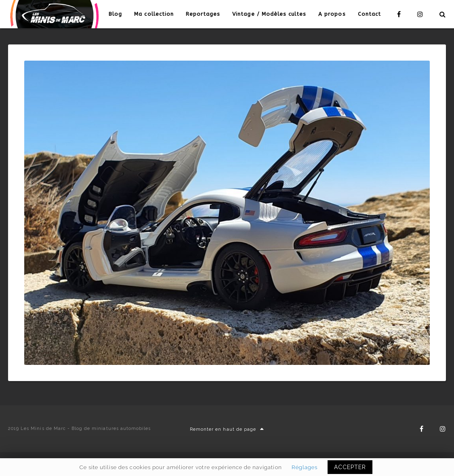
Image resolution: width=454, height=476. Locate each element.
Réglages (305, 467)
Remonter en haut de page (227, 429)
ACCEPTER (350, 467)
